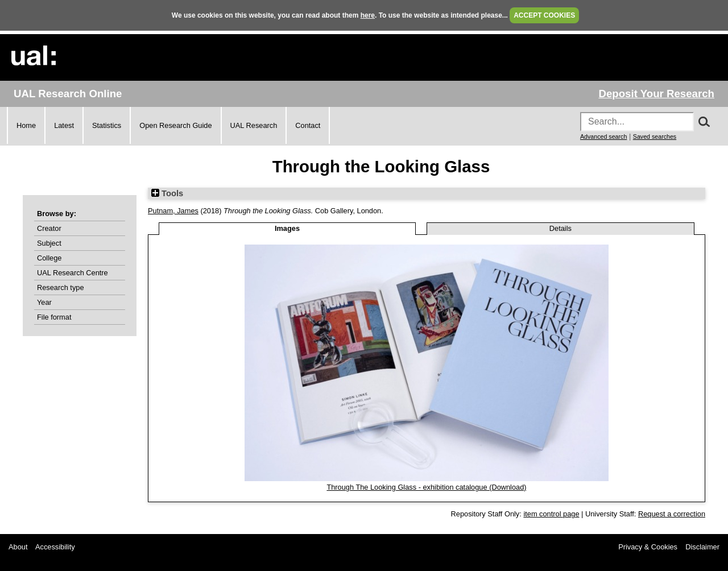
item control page (551, 514)
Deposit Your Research (656, 94)
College (49, 258)
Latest (64, 125)
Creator (49, 228)
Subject (49, 243)
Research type (61, 287)
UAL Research (254, 125)
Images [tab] (287, 228)
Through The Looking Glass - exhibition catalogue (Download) (426, 487)
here (368, 15)
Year (44, 302)
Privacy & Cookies (648, 547)
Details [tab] (561, 228)
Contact (308, 125)
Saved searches (655, 136)
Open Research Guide (175, 125)
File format (54, 317)
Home (26, 125)
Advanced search (603, 136)
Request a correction (672, 514)
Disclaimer (702, 547)
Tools (167, 193)
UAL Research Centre (73, 273)
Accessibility (55, 547)
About (18, 547)
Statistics (107, 125)
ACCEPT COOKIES (544, 15)
